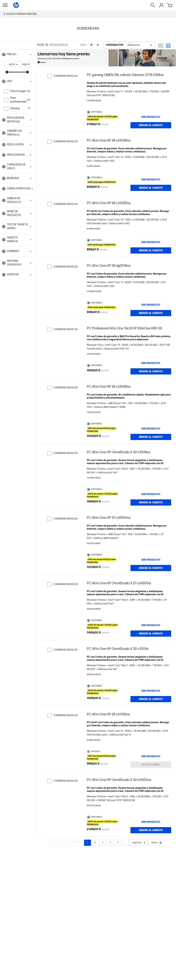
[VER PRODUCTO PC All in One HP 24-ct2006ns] (151, 429)
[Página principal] (16, 5)
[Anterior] (75, 843)
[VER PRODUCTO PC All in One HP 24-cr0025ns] (151, 242)
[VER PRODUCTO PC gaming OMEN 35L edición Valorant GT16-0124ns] (151, 117)
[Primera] (57, 843)
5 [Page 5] (118, 843)
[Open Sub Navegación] (5, 5)
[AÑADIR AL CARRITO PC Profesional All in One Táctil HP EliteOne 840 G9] (151, 371)
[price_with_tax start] (9, 65)
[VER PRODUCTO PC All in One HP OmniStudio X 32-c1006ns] (151, 494)
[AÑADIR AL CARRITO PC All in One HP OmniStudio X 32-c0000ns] (151, 830)
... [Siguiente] (125, 843)
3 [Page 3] (103, 843)
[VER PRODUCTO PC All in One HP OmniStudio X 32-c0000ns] (151, 822)
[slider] (7, 72)
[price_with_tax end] (23, 65)
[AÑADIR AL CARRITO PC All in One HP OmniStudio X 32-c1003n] (151, 699)
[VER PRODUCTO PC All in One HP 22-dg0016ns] (151, 305)
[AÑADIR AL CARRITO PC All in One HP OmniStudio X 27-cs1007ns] (151, 634)
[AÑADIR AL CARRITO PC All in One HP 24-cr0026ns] (151, 188)
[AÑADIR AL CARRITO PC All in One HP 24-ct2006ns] (151, 437)
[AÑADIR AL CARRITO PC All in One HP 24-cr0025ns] (151, 250)
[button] (17, 55)
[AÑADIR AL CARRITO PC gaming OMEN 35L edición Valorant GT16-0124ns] (151, 125)
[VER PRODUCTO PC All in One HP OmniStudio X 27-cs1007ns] (151, 625)
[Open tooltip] (4, 55)
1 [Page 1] (87, 843)
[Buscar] (153, 5)
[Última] (156, 843)
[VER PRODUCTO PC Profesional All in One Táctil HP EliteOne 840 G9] (151, 363)
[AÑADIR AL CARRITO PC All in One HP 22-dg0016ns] (151, 313)
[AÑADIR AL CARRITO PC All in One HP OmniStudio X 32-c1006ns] (151, 502)
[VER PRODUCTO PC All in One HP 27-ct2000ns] (151, 560)
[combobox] (129, 45)
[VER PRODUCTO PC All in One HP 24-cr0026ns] (151, 180)
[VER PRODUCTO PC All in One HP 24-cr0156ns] (151, 756)
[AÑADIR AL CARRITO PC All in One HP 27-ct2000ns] (151, 568)
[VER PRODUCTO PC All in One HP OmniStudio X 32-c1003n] (151, 691)
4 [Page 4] (110, 843)
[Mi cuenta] (161, 5)
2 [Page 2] (95, 843)
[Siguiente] (139, 843)
